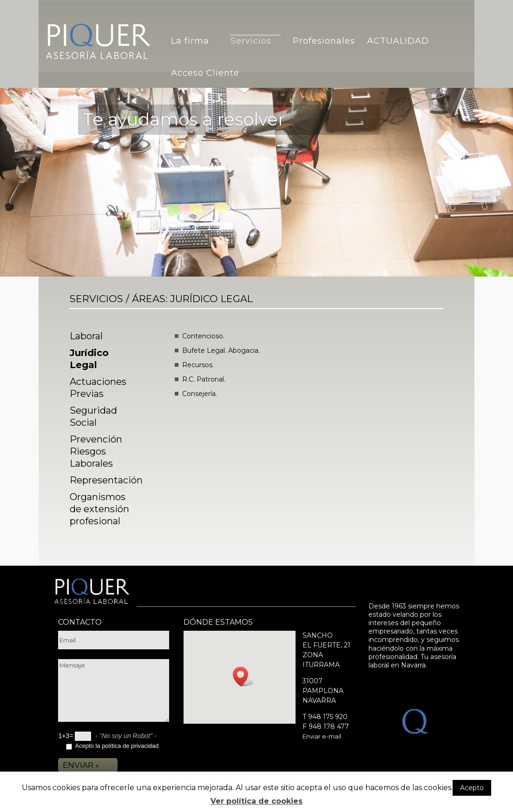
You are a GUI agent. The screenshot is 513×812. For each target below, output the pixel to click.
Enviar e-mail (322, 736)
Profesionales (324, 41)
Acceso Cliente (205, 73)
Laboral (86, 336)
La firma (190, 41)
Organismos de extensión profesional (99, 509)
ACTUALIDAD (398, 41)
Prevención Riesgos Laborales (96, 451)
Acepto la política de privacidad (117, 746)
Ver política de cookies (256, 801)
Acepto (472, 788)
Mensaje (113, 690)
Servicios (251, 41)
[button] (243, 677)
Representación (106, 480)
